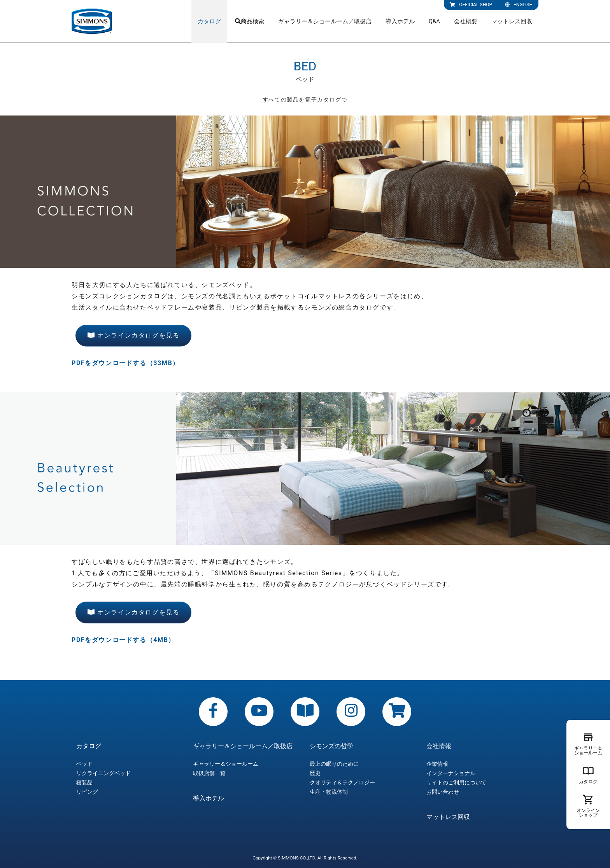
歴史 (315, 773)
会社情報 (439, 746)
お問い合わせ (443, 792)
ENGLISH (519, 5)
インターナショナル (451, 773)
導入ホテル (400, 21)
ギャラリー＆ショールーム (226, 764)
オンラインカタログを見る (133, 335)
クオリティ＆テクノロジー (342, 782)
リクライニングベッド (103, 773)
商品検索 (250, 21)
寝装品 (84, 782)
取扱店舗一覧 (209, 773)
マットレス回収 (512, 21)
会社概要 (466, 21)
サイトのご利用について (456, 782)
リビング (87, 792)
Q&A (434, 21)
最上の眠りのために (334, 764)
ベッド (84, 764)
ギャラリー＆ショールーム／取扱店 (325, 21)
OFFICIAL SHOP (471, 5)
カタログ (209, 21)
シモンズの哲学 (331, 746)
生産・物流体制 (329, 792)
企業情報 (437, 764)
